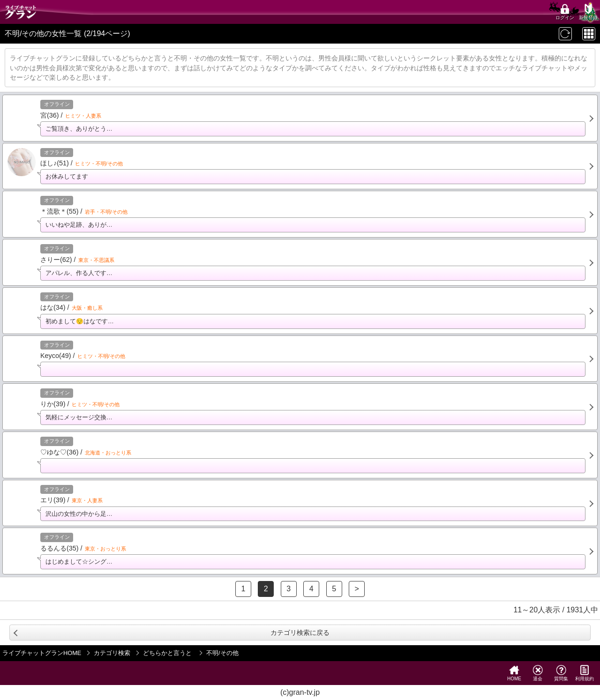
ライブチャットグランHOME (42, 653)
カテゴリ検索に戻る (300, 633)
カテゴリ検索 (112, 653)
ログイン (565, 12)
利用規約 (585, 673)
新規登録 (588, 12)
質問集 (561, 673)
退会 (538, 673)
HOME (514, 673)
